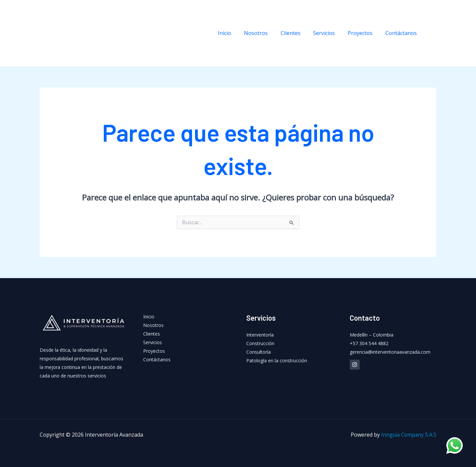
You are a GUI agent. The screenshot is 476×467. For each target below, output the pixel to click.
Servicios (330, 33)
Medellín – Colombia (372, 335)
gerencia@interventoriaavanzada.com (390, 352)
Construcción (260, 343)
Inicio (237, 33)
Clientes (298, 33)
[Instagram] (433, 33)
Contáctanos (402, 33)
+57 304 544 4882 (369, 343)
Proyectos (363, 33)
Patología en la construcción (277, 360)
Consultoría (258, 352)
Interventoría (260, 335)
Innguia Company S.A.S (408, 435)
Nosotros (266, 33)
